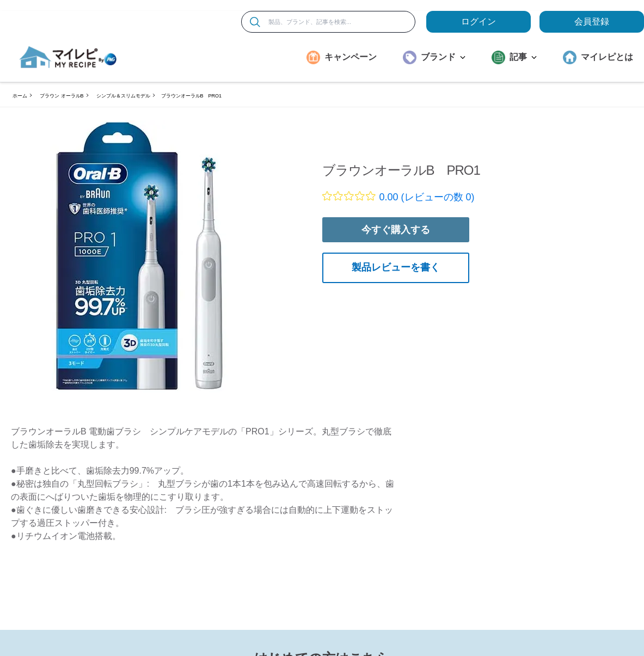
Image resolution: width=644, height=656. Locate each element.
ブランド (443, 57)
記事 (523, 57)
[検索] (255, 22)
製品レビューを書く (396, 267)
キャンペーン (351, 57)
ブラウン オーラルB (62, 96)
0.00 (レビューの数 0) (427, 197)
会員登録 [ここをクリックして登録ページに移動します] (592, 22)
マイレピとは (607, 57)
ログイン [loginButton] (479, 22)
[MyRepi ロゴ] (68, 57)
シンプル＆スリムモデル (123, 96)
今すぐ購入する (396, 230)
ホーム (20, 96)
